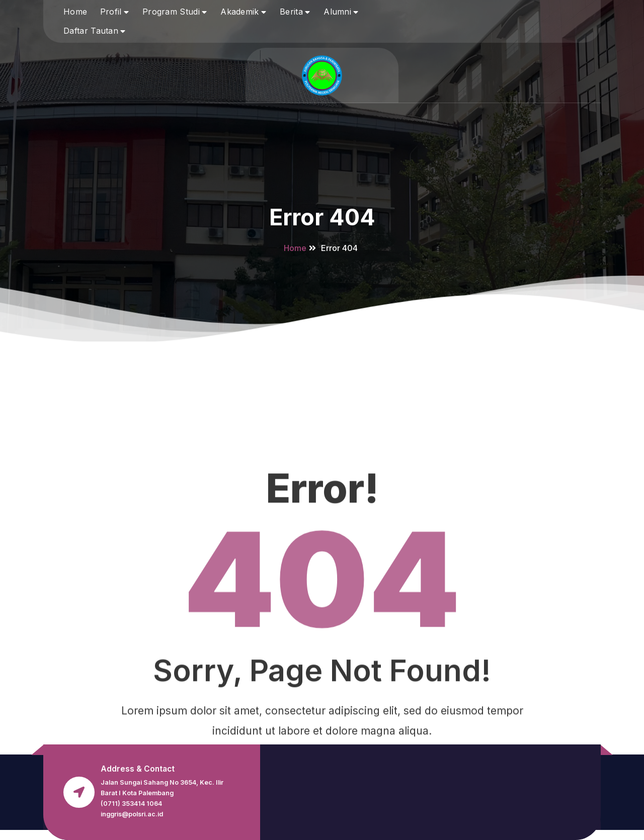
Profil (111, 12)
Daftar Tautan (91, 31)
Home (75, 12)
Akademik (239, 12)
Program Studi (171, 12)
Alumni (337, 12)
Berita (291, 12)
